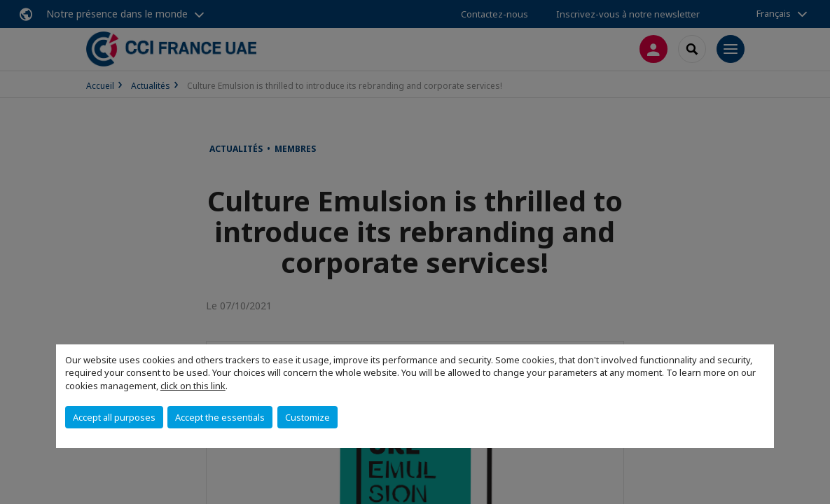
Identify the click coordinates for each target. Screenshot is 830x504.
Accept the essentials (220, 417)
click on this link (193, 386)
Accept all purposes (114, 417)
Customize (307, 417)
